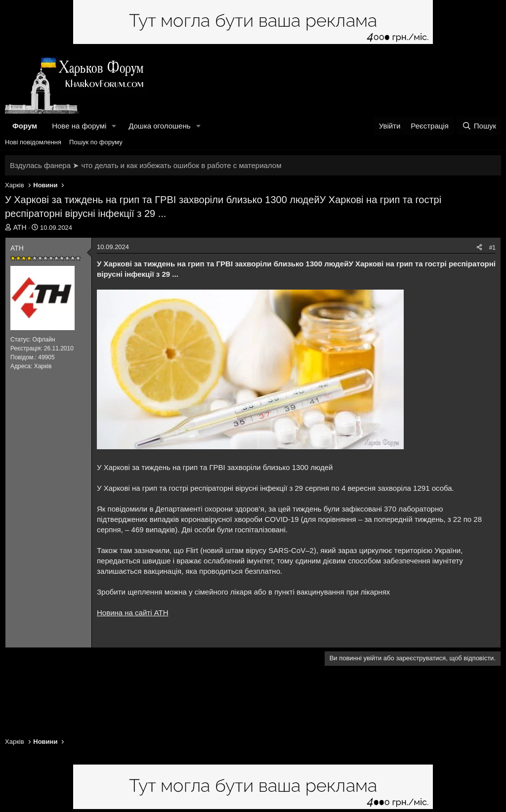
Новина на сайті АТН (133, 613)
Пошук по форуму (96, 142)
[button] (114, 126)
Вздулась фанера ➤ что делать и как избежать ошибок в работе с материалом (146, 165)
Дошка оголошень (159, 126)
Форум (25, 126)
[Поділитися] (479, 248)
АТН (20, 227)
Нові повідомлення (33, 142)
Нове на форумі (79, 126)
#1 (492, 248)
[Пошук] (479, 126)
